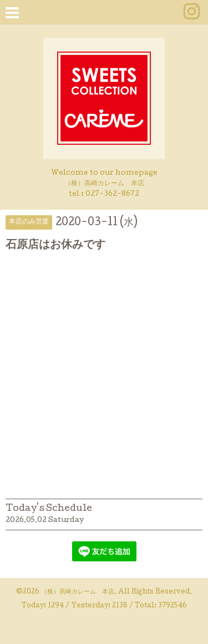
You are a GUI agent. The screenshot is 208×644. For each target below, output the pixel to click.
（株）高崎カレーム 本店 (78, 592)
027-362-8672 (112, 194)
